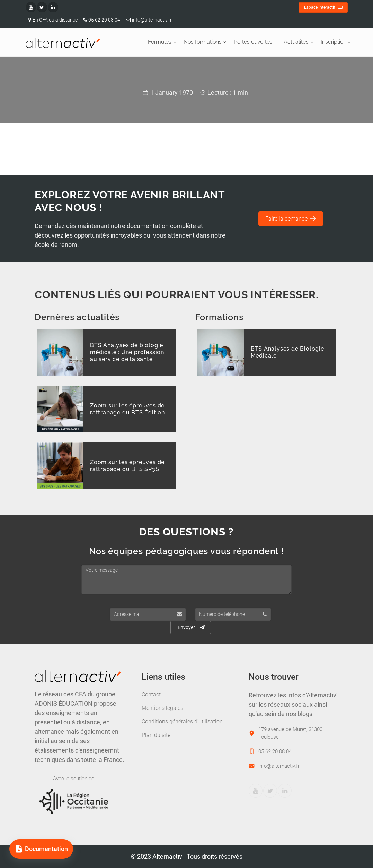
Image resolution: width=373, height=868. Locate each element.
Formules (160, 42)
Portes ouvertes (253, 42)
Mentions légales (162, 708)
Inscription (334, 42)
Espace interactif (323, 8)
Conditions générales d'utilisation (182, 721)
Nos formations (203, 42)
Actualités (296, 42)
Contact (151, 694)
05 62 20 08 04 (100, 20)
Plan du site (156, 735)
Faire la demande (291, 218)
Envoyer (191, 627)
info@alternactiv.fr (147, 20)
